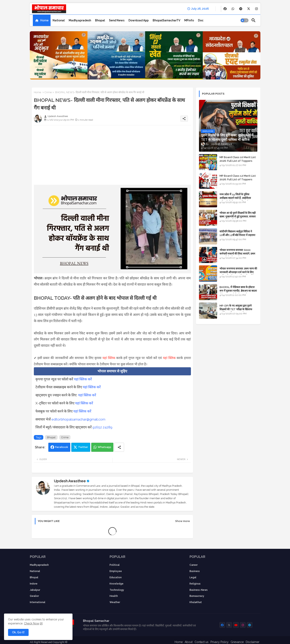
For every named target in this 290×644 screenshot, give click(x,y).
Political (115, 565)
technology (117, 590)
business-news (199, 590)
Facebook (62, 447)
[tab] (42, 20)
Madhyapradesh (80, 20)
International (38, 602)
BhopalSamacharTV (166, 20)
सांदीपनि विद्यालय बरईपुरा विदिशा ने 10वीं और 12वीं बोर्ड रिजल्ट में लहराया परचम (237, 235)
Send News (117, 20)
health (114, 596)
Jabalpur (35, 590)
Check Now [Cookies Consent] (32, 623)
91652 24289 (102, 427)
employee (116, 571)
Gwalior (34, 596)
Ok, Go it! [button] (18, 632)
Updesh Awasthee (70, 481)
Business (195, 571)
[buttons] (225, 9)
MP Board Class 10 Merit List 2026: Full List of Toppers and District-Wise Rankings (238, 161)
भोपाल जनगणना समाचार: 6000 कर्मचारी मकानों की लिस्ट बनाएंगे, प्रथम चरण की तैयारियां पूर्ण (237, 254)
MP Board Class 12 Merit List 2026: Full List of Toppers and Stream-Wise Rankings (238, 179)
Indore (34, 584)
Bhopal (100, 20)
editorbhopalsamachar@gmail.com (78, 419)
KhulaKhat (196, 602)
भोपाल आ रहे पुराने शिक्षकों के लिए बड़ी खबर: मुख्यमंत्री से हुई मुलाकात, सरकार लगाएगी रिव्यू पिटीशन (238, 217)
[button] (244, 20)
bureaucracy (197, 596)
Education (116, 577)
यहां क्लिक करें (83, 379)
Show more (183, 521)
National (59, 20)
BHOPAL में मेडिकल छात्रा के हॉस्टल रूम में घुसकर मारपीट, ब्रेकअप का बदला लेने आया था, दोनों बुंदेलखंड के (238, 291)
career (194, 565)
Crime (48, 92)
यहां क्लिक (109, 358)
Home (44, 20)
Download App (139, 20)
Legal (193, 577)
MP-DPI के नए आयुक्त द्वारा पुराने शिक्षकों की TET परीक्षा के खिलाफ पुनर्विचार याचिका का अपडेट (236, 309)
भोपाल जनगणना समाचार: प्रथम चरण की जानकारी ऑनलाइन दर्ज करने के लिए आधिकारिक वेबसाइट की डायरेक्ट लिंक (238, 272)
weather (115, 602)
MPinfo (189, 20)
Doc (201, 20)
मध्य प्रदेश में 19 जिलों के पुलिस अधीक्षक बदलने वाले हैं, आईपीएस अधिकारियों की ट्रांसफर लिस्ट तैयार (236, 198)
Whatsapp (104, 447)
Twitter (83, 447)
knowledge (117, 584)
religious (195, 584)
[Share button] (119, 447)
